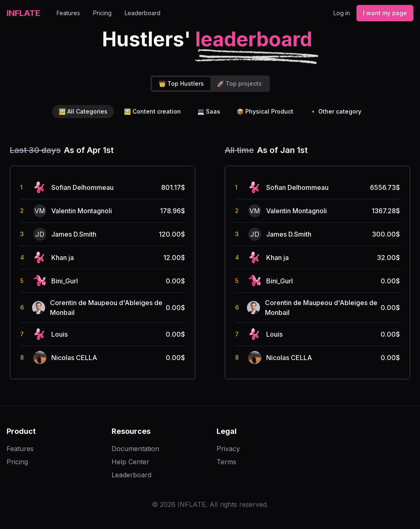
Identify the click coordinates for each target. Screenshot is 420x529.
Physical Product (265, 112)
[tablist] (210, 84)
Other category (336, 112)
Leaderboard (143, 13)
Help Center (130, 462)
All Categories (83, 112)
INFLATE (23, 13)
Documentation (135, 449)
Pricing (102, 13)
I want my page (385, 13)
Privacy (228, 449)
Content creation (152, 112)
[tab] (181, 84)
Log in (342, 13)
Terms (226, 462)
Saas (209, 112)
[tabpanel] (210, 262)
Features (68, 13)
